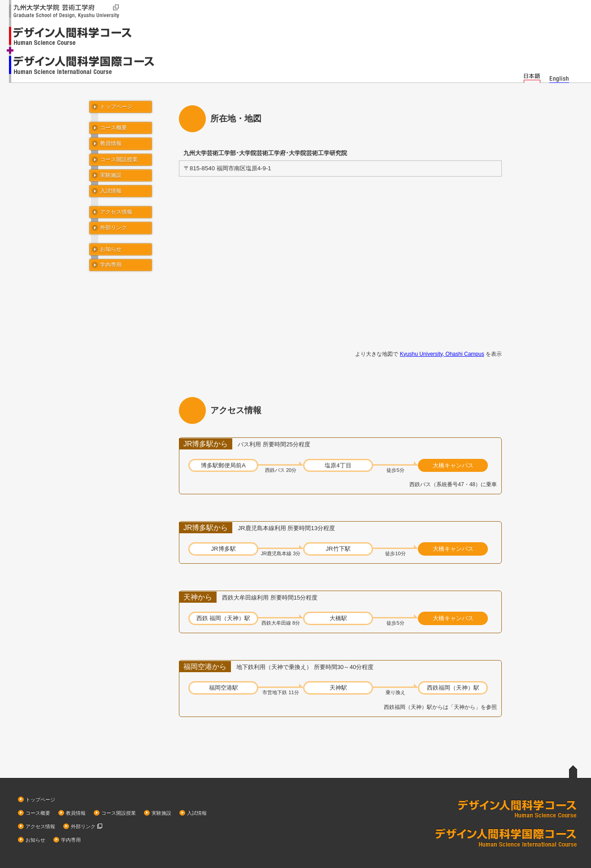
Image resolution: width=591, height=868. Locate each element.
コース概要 (113, 128)
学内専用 (111, 265)
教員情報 (111, 143)
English (559, 77)
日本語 (532, 77)
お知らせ (111, 249)
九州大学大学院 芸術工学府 (67, 12)
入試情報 (111, 191)
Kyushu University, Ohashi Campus (442, 354)
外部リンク (113, 228)
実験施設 (111, 175)
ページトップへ (573, 771)
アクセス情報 (116, 212)
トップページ (116, 107)
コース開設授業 (119, 160)
